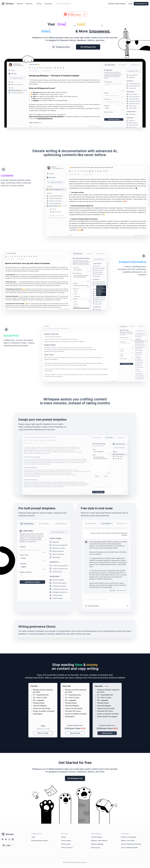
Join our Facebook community (131, 844)
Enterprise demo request (40, 841)
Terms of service (67, 848)
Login (130, 4)
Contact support (97, 837)
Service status (66, 841)
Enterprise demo (61, 47)
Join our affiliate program (129, 848)
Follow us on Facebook (129, 837)
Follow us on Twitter (128, 841)
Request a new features (99, 841)
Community (49, 4)
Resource (30, 4)
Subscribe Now (75, 733)
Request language (97, 844)
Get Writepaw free (88, 47)
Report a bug (95, 848)
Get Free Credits (43, 733)
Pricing (39, 4)
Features (20, 4)
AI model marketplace (64, 4)
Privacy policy (66, 844)
